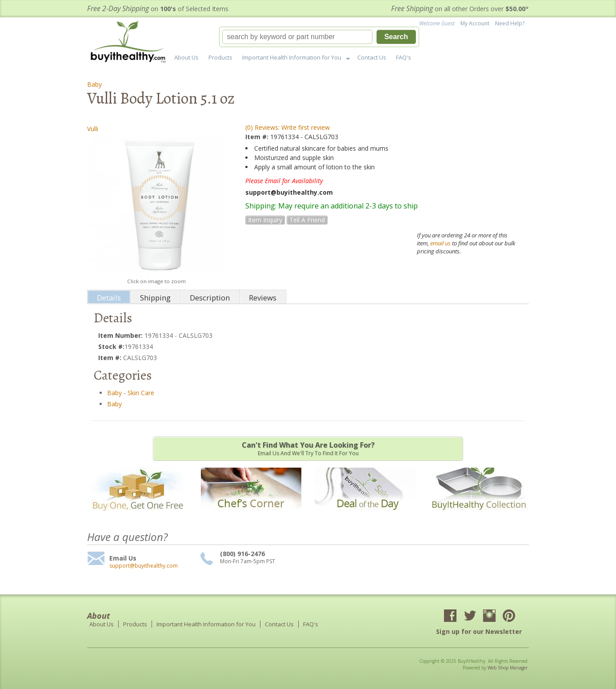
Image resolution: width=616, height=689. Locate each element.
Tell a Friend (307, 220)
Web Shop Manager (508, 668)
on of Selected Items (158, 9)
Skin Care (141, 393)
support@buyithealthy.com (144, 566)
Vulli (93, 129)
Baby (94, 84)
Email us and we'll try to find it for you (308, 449)
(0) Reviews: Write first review (288, 127)
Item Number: (121, 335)
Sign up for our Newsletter (479, 631)
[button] (319, 37)
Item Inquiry (265, 220)
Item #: (258, 137)
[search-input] (297, 37)
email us (440, 243)
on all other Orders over (460, 9)
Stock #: (111, 347)
